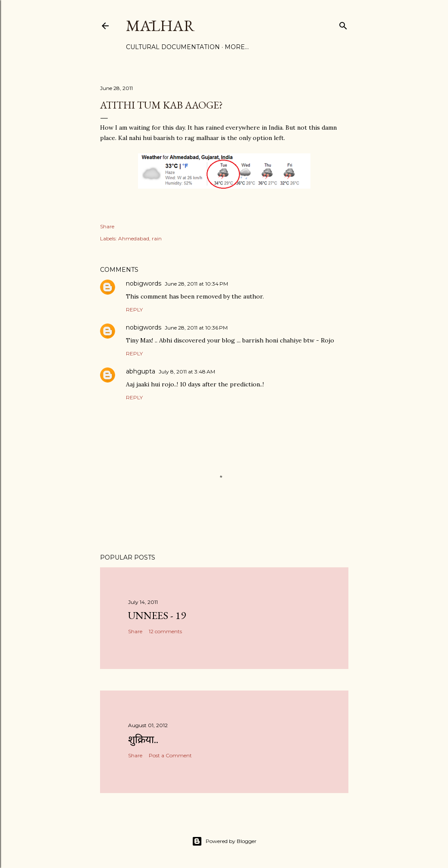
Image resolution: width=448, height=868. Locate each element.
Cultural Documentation (173, 47)
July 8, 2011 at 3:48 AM (187, 372)
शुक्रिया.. (143, 739)
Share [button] (107, 226)
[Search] (343, 24)
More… (237, 47)
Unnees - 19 (157, 615)
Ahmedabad (134, 238)
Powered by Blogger (224, 841)
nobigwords (144, 283)
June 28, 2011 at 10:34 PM (196, 284)
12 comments (165, 631)
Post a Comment (170, 755)
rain (157, 238)
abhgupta (141, 371)
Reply (134, 310)
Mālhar (160, 26)
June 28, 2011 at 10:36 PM (196, 328)
